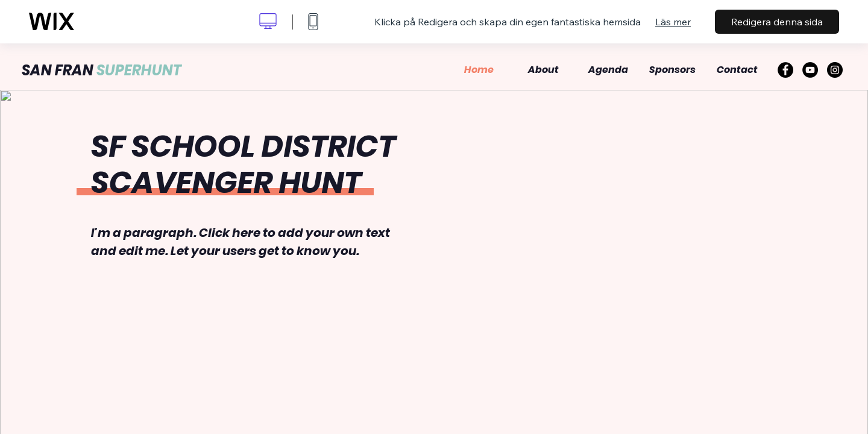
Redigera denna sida (777, 22)
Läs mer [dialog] (673, 22)
